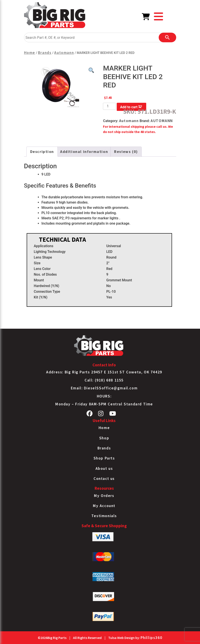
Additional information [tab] (84, 152)
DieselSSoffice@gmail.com (111, 388)
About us (104, 468)
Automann (64, 53)
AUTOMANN (162, 121)
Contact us (104, 479)
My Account (104, 506)
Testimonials (104, 516)
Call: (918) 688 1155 (104, 380)
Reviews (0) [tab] (126, 152)
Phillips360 (151, 638)
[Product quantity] (109, 106)
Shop (104, 438)
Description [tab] (42, 152)
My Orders (104, 496)
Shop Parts (104, 458)
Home (30, 53)
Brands (45, 53)
